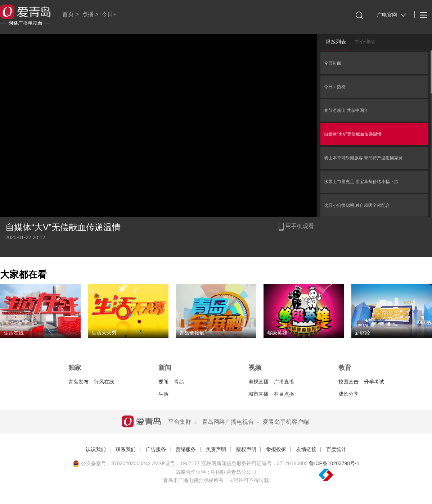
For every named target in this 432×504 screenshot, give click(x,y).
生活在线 (14, 333)
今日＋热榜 (335, 87)
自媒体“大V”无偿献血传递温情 (353, 134)
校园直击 (348, 382)
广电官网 (391, 15)
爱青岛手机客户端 (286, 422)
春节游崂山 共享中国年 (346, 110)
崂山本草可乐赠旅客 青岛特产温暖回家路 (363, 158)
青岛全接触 (192, 333)
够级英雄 (277, 333)
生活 (163, 394)
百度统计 (336, 449)
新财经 (363, 333)
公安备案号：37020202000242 (111, 463)
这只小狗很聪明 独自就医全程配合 (357, 205)
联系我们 (126, 449)
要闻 (163, 382)
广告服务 (156, 449)
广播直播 (284, 382)
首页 (68, 14)
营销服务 (186, 449)
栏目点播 (284, 394)
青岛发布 (78, 382)
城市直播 (258, 394)
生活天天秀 (104, 333)
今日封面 (333, 63)
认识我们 (96, 449)
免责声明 (216, 449)
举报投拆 (276, 449)
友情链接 (306, 449)
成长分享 (348, 394)
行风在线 (104, 382)
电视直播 (258, 382)
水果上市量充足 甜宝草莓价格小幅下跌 (361, 182)
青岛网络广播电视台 (228, 422)
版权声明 (246, 449)
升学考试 (374, 382)
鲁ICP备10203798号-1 (334, 463)
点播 (88, 14)
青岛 (179, 382)
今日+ (109, 14)
